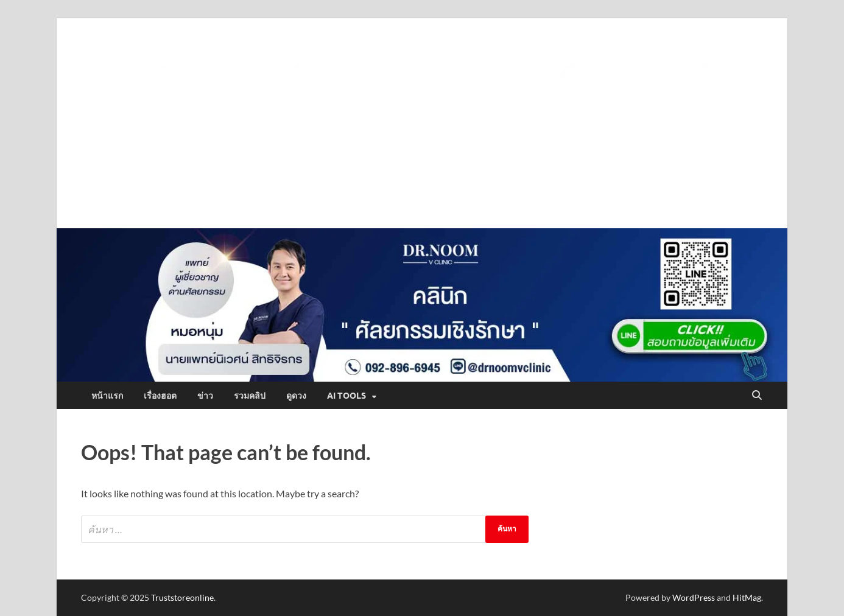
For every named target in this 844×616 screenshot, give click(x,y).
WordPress (694, 597)
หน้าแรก (107, 396)
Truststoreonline (182, 597)
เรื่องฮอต (160, 396)
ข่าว (205, 396)
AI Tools (346, 396)
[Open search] (757, 396)
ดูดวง (296, 396)
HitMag (747, 597)
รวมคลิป (250, 396)
